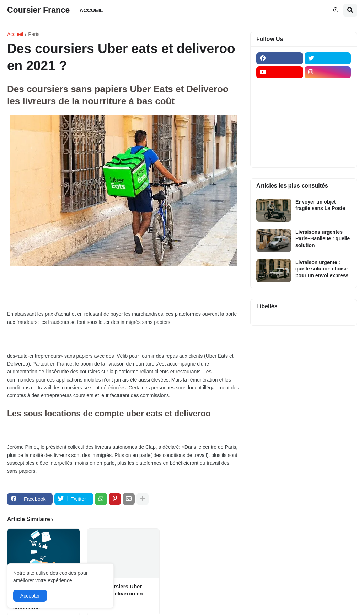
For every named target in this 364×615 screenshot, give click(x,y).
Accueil (15, 34)
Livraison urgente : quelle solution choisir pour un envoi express (322, 269)
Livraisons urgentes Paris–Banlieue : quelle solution (323, 238)
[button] (336, 10)
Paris (34, 34)
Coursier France (38, 10)
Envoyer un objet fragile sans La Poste (320, 205)
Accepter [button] (30, 596)
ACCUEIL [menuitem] (91, 10)
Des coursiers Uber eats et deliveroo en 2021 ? (118, 593)
